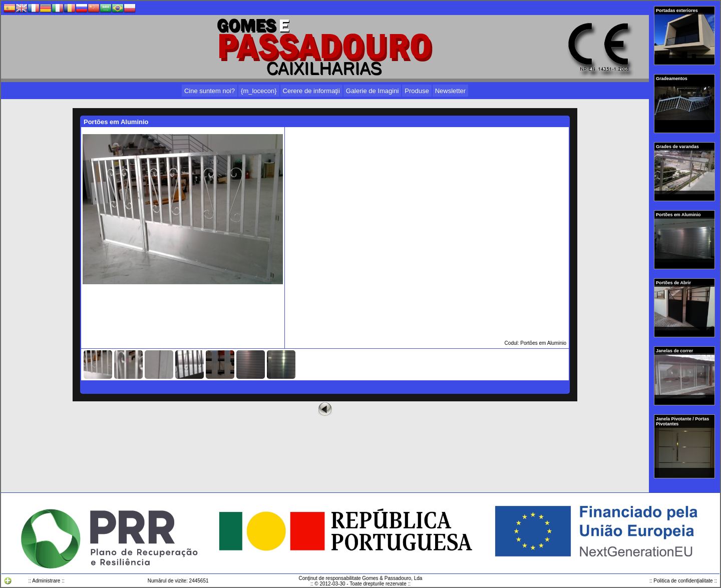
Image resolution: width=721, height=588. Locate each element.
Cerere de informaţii (311, 91)
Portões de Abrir (674, 283)
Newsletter (450, 91)
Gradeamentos (672, 79)
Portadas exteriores (677, 11)
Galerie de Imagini (373, 91)
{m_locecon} (259, 91)
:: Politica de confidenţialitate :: (683, 581)
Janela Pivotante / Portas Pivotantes (682, 421)
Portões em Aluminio (679, 215)
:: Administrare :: (46, 581)
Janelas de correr (675, 351)
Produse (417, 91)
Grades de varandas (678, 147)
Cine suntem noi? (210, 91)
